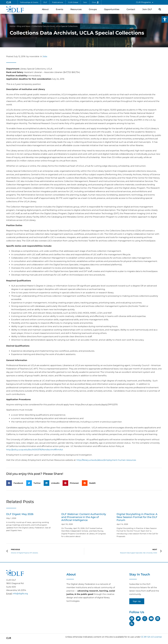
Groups (93, 9)
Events (60, 9)
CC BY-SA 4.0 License (151, 637)
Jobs (45, 56)
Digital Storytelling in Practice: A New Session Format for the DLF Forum (137, 517)
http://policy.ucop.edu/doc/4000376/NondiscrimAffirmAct (35, 450)
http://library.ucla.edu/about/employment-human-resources (106, 460)
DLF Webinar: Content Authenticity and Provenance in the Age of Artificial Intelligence (84, 517)
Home (12, 26)
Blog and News (24, 26)
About (46, 9)
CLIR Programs (145, 2)
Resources (77, 9)
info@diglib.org (20, 594)
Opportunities (112, 9)
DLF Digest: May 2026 (20, 514)
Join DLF (148, 9)
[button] (165, 19)
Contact (131, 9)
